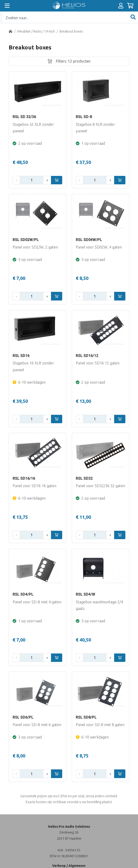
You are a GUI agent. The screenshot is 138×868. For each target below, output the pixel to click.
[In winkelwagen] (57, 180)
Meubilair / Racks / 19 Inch (36, 31)
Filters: (69, 61)
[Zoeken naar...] (65, 18)
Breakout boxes (71, 31)
